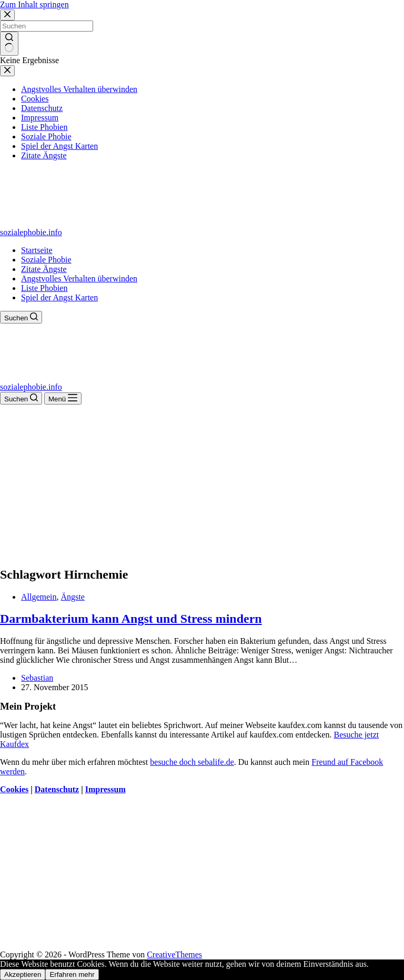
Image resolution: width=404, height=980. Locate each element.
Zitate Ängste (44, 269)
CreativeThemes (174, 954)
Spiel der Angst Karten (59, 297)
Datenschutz (57, 789)
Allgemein (39, 597)
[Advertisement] (202, 483)
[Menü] (63, 398)
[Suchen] (21, 317)
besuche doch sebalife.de (192, 762)
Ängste (73, 597)
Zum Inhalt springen (34, 4)
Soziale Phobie (46, 260)
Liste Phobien (44, 288)
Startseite (37, 250)
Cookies (14, 789)
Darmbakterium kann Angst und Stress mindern (131, 619)
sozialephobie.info (31, 232)
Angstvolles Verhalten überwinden (79, 279)
